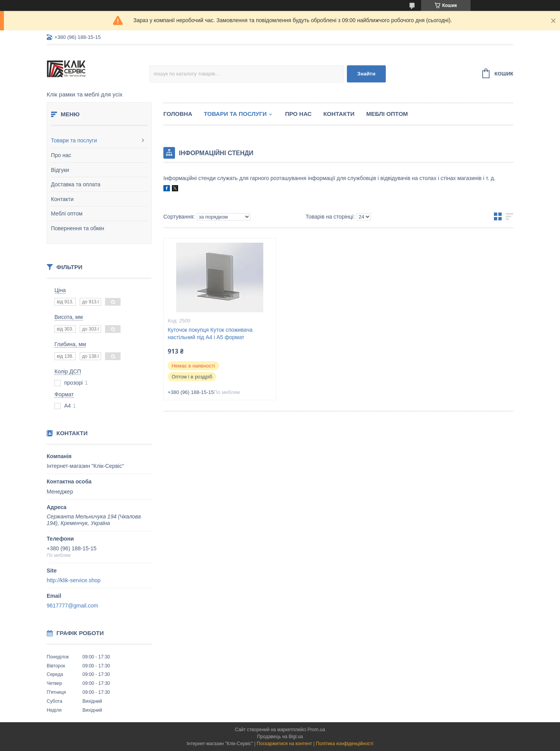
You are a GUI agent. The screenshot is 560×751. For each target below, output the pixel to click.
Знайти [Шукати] (367, 74)
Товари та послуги (74, 140)
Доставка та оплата (76, 184)
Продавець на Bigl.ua (280, 737)
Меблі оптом (67, 214)
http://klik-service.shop (74, 580)
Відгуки (60, 170)
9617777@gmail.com (73, 606)
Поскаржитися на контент (284, 744)
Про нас (61, 155)
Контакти (62, 199)
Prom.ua (316, 730)
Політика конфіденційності (345, 744)
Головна (178, 114)
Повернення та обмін (78, 228)
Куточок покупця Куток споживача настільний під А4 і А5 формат (210, 333)
